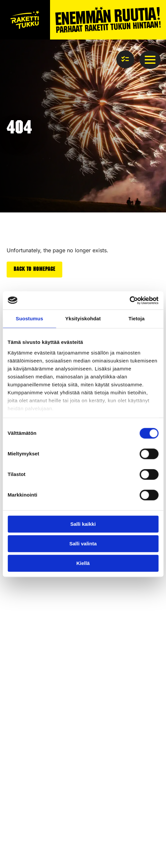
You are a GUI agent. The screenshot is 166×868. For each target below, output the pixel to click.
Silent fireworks (25, 747)
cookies (54, 831)
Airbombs (18, 722)
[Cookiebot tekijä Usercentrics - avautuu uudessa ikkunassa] (129, 300)
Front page (19, 604)
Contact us (19, 629)
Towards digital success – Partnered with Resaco (68, 853)
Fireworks (18, 679)
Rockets (16, 692)
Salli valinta (83, 544)
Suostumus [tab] (30, 318)
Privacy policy (23, 831)
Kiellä (83, 563)
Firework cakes (25, 710)
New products (23, 735)
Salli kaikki (83, 524)
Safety (14, 617)
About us (17, 647)
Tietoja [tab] (137, 318)
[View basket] (125, 59)
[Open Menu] (150, 60)
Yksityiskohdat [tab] (83, 318)
